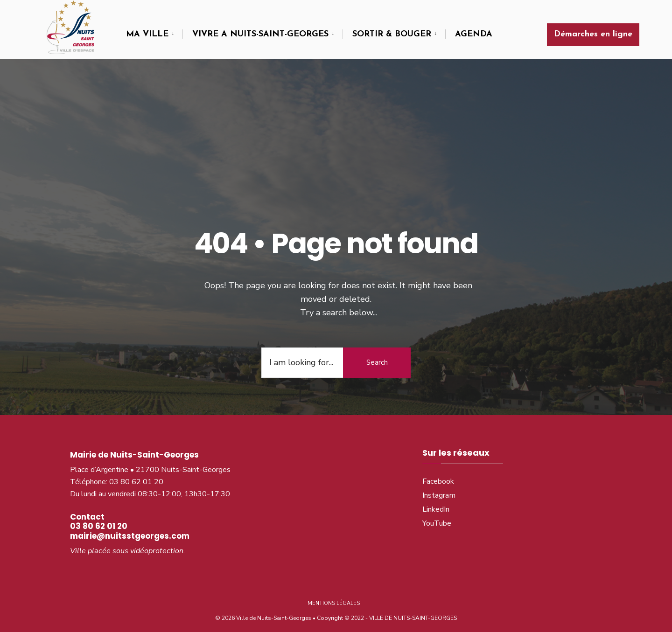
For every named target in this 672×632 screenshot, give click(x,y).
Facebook (438, 477)
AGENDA (474, 34)
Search (377, 357)
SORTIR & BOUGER (392, 34)
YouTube (437, 519)
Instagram (439, 491)
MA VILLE (147, 34)
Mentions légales (334, 598)
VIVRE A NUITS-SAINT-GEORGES (260, 34)
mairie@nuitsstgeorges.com (130, 531)
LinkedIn (436, 505)
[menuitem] (154, 35)
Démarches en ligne (593, 34)
